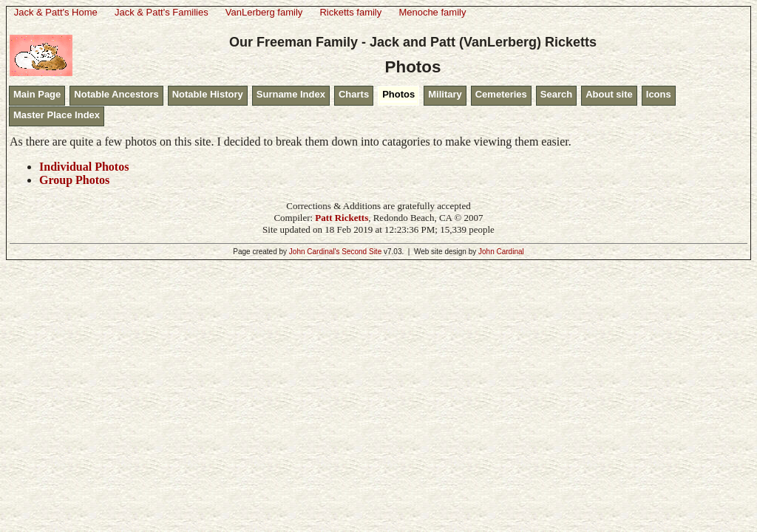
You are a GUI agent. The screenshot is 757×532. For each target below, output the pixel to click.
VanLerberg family (264, 12)
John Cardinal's (315, 252)
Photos (398, 94)
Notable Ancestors (116, 94)
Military (445, 94)
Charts (354, 94)
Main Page (37, 94)
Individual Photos (84, 167)
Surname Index (291, 94)
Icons (659, 94)
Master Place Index (57, 115)
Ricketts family (350, 12)
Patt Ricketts (342, 218)
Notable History (208, 94)
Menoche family (432, 12)
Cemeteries (501, 94)
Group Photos (74, 180)
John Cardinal (501, 252)
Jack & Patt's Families (162, 12)
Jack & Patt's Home (56, 12)
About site (609, 94)
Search (556, 94)
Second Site (361, 252)
